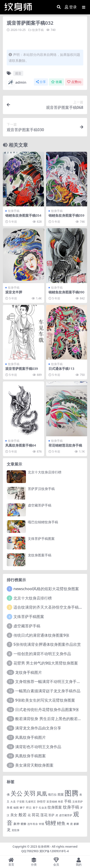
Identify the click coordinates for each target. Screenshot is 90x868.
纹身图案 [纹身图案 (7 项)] (55, 807)
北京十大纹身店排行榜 (45, 472)
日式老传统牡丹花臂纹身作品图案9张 (47, 710)
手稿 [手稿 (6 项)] (68, 801)
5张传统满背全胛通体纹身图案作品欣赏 (47, 644)
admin (17, 82)
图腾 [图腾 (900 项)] (72, 793)
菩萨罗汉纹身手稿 (41, 489)
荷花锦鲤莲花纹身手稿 (65, 445)
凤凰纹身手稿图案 (30, 756)
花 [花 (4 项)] (29, 815)
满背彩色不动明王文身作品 (38, 747)
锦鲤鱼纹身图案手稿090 (66, 292)
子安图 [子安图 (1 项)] (21, 802)
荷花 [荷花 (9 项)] (36, 815)
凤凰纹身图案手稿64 (21, 445)
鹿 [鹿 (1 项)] (71, 824)
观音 (18, 73)
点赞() (74, 82)
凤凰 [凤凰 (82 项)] (42, 793)
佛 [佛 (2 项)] (8, 794)
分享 (41, 82)
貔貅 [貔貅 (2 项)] (24, 824)
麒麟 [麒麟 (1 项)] (76, 824)
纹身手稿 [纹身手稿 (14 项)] (71, 807)
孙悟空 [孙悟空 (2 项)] (41, 801)
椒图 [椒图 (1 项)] (16, 808)
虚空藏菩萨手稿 (40, 505)
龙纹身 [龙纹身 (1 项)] (15, 830)
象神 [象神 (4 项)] (17, 824)
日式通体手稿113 (61, 369)
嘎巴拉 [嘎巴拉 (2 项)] (52, 794)
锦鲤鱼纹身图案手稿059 (66, 215)
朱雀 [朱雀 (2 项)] (10, 807)
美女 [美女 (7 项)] (14, 815)
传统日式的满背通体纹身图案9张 (41, 635)
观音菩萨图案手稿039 (22, 369)
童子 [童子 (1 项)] (35, 808)
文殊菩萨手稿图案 (41, 539)
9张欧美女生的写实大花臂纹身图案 (45, 700)
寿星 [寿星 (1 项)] (60, 802)
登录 (71, 7)
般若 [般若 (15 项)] (23, 815)
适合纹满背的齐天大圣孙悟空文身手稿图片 (50, 607)
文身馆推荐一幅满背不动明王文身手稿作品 (52, 682)
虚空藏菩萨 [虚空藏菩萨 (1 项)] (66, 815)
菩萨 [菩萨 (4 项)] (51, 815)
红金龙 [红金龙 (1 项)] (43, 808)
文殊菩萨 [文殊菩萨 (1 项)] (78, 802)
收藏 (57, 82)
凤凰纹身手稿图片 (30, 737)
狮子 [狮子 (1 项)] (22, 808)
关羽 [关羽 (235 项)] (30, 793)
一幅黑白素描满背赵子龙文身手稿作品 (48, 691)
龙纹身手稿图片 (29, 672)
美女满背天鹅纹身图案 (34, 765)
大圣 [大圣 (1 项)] (13, 802)
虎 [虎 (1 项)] (57, 815)
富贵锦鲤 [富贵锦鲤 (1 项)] (52, 802)
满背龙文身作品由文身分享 (38, 728)
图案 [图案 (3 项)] (61, 794)
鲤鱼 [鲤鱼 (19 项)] (61, 823)
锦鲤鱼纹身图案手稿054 (23, 215)
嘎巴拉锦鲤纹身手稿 (43, 522)
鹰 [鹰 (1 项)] (68, 824)
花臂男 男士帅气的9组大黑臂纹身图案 (46, 663)
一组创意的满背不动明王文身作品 (42, 654)
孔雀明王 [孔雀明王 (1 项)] (31, 802)
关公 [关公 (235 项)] (17, 793)
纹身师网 (44, 847)
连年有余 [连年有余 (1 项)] (33, 824)
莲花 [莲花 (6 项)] (44, 815)
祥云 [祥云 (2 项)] (29, 807)
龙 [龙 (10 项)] (9, 830)
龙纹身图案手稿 (40, 555)
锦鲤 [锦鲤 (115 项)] (51, 823)
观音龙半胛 (14, 292)
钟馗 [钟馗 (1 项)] (42, 824)
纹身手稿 (38, 30)
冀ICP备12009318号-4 (54, 851)
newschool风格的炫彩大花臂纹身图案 (46, 589)
